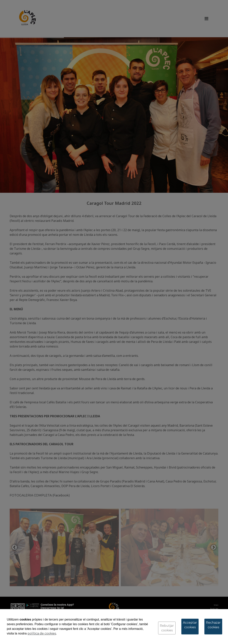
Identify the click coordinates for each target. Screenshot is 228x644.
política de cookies (42, 633)
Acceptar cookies (190, 625)
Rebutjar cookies (167, 628)
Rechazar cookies (213, 625)
